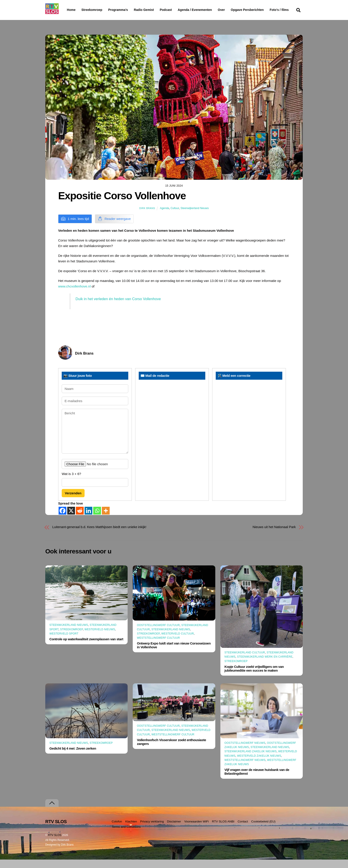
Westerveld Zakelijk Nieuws (259, 764)
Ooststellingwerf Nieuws (245, 752)
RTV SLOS (55, 844)
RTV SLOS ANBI (223, 830)
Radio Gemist (155, 10)
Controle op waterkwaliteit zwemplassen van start (86, 648)
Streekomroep (93, 10)
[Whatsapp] (97, 519)
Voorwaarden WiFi (196, 830)
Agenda (164, 217)
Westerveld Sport (64, 642)
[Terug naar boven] (52, 811)
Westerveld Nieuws (100, 638)
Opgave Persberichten (263, 10)
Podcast (177, 10)
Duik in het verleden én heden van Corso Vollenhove (118, 307)
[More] (106, 519)
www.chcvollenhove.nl (74, 295)
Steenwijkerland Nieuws (195, 217)
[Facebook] (62, 519)
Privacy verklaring (152, 830)
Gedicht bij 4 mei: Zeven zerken (73, 757)
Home (68, 10)
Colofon (117, 830)
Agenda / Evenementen (206, 10)
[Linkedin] (88, 519)
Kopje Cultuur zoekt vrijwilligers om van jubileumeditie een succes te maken (254, 677)
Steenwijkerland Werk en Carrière (265, 665)
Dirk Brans (147, 217)
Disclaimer (174, 830)
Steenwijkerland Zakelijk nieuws (250, 760)
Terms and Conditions (126, 835)
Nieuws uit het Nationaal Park (274, 536)
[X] (71, 519)
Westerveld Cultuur (178, 642)
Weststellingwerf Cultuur (158, 647)
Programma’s (126, 10)
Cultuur (175, 217)
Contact (243, 830)
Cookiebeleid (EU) (263, 830)
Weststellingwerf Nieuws (245, 769)
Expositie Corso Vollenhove (122, 204)
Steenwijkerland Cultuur (245, 661)
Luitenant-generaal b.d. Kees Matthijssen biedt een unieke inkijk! (99, 536)
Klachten (131, 830)
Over (233, 10)
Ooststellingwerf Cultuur (158, 634)
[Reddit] (80, 519)
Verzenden (73, 502)
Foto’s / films (77, 19)
